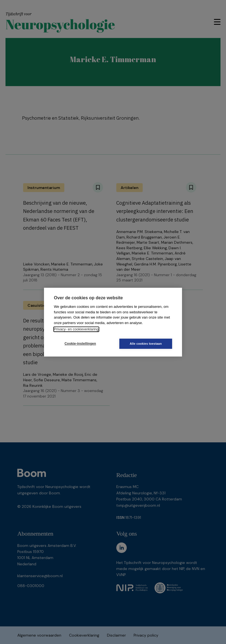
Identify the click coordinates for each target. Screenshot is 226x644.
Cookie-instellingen (80, 344)
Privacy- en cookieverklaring (76, 329)
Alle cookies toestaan (146, 344)
